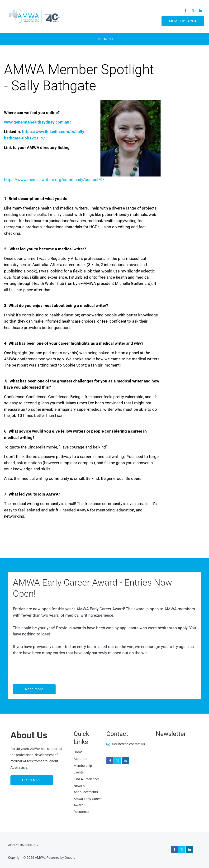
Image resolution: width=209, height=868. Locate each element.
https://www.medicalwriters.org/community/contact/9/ (54, 180)
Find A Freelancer (86, 779)
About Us (80, 759)
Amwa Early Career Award (88, 802)
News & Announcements (86, 789)
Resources (81, 812)
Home (78, 752)
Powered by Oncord (61, 858)
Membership (83, 766)
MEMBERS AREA (177, 19)
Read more (23, 687)
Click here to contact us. (126, 744)
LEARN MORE (21, 778)
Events (79, 772)
